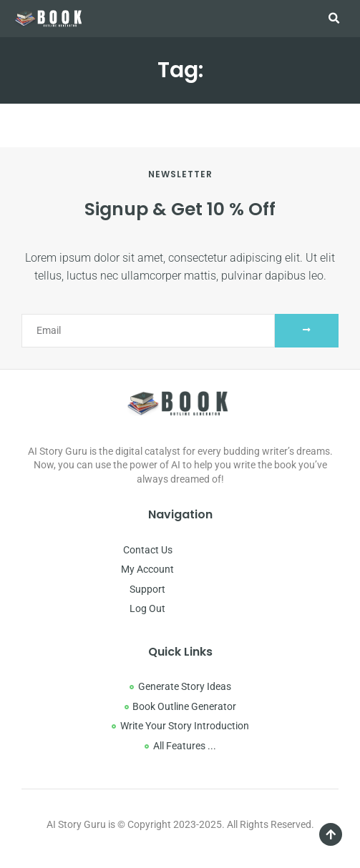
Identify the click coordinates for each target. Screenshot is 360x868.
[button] (334, 19)
